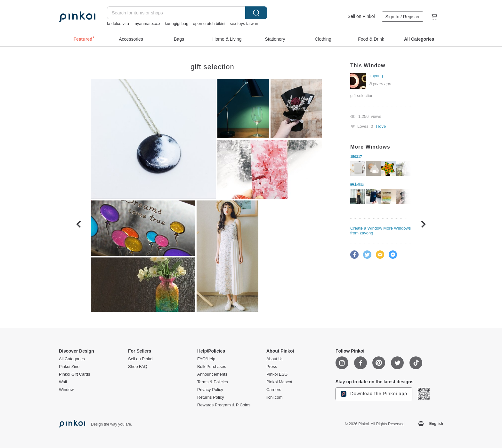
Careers (274, 390)
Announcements (212, 374)
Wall (63, 382)
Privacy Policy (210, 390)
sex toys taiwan (244, 24)
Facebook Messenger (393, 255)
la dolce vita (118, 24)
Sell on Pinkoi (361, 16)
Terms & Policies (213, 382)
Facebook (354, 255)
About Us (275, 359)
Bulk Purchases (212, 367)
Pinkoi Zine (69, 367)
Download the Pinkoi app (374, 394)
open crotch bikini (209, 24)
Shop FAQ (138, 367)
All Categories (72, 359)
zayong (376, 76)
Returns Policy (211, 397)
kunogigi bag (177, 24)
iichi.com (275, 397)
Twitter (367, 255)
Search (256, 13)
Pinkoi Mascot (279, 382)
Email (380, 255)
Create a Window (366, 228)
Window (66, 390)
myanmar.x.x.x (147, 24)
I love (381, 126)
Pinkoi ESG (277, 374)
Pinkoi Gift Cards (75, 374)
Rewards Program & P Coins (224, 405)
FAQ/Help (206, 359)
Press (272, 367)
